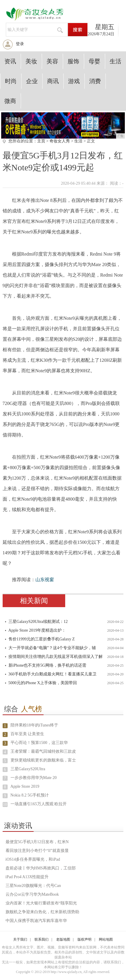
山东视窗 (45, 580)
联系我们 (42, 939)
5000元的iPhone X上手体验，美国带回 (43, 683)
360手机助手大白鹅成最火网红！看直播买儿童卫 (52, 674)
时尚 (11, 81)
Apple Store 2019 (25, 786)
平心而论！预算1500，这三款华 (39, 743)
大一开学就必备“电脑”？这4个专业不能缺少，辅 (52, 648)
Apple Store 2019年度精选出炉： (37, 630)
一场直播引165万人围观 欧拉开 (39, 804)
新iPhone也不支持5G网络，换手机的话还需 (47, 665)
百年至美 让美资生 (27, 734)
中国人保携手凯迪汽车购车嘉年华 (36, 921)
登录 (20, 44)
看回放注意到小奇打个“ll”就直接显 (37, 851)
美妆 (31, 61)
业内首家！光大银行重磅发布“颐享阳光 (41, 903)
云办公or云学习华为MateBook (32, 894)
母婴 (94, 61)
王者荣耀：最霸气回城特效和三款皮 (43, 751)
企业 (32, 81)
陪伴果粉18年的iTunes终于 (34, 725)
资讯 (10, 61)
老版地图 (63, 939)
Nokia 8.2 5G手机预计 (30, 795)
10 (5, 805)
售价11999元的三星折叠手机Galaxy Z (42, 639)
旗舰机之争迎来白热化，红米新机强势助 (42, 912)
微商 (10, 101)
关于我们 (20, 939)
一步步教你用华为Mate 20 (34, 778)
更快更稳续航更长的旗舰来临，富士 (43, 760)
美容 (52, 61)
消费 (95, 81)
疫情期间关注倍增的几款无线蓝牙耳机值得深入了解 (56, 657)
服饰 (73, 61)
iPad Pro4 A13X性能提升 (27, 877)
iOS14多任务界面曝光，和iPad (33, 859)
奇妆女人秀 (60, 141)
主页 (41, 141)
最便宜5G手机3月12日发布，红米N (37, 842)
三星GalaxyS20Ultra (28, 769)
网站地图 (106, 939)
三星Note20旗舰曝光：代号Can (33, 886)
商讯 (53, 81)
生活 (115, 61)
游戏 (74, 81)
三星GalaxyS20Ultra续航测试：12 (38, 622)
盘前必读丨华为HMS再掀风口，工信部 (41, 868)
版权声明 (84, 939)
